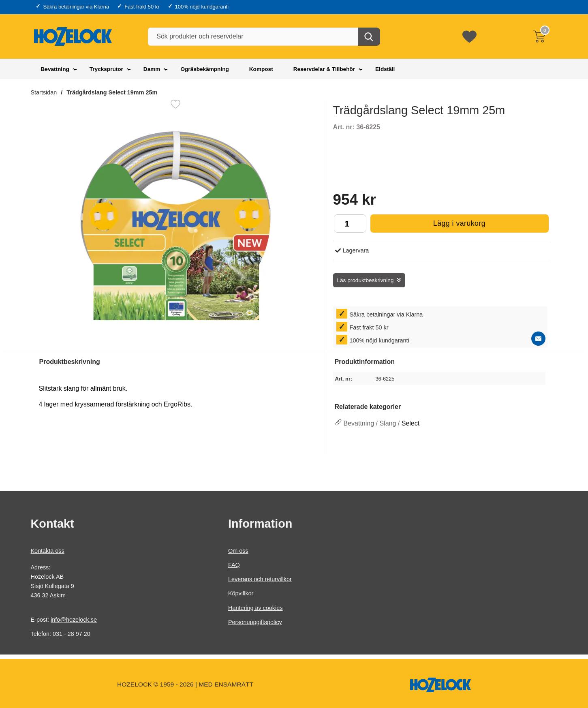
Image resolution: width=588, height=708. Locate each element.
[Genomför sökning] (369, 37)
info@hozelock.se (74, 620)
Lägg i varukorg (428, 226)
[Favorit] (175, 104)
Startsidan (44, 92)
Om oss (238, 551)
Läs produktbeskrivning (366, 280)
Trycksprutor (106, 69)
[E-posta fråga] (538, 339)
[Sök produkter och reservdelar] (264, 37)
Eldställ (385, 69)
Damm (152, 69)
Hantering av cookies (255, 607)
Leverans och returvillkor (260, 579)
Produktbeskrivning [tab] (70, 362)
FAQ (234, 565)
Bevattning (55, 69)
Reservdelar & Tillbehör (324, 69)
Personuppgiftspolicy (255, 622)
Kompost (261, 69)
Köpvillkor (241, 593)
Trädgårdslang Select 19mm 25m (112, 92)
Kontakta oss (48, 551)
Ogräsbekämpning (204, 69)
